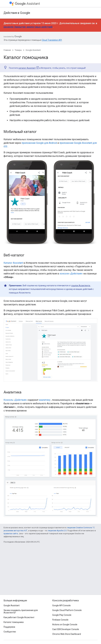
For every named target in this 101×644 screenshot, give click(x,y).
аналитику (45, 400)
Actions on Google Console (65, 625)
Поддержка (9, 627)
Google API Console (61, 605)
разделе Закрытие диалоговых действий (28, 27)
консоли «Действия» (71, 274)
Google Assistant (33, 50)
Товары (18, 50)
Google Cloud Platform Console (67, 610)
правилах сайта (11, 534)
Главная (7, 50)
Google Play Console (62, 615)
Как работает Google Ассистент (19, 617)
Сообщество (10, 632)
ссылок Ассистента (81, 286)
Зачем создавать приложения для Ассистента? (21, 611)
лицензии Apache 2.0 (57, 531)
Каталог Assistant (13, 263)
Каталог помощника (14, 622)
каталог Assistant (27, 68)
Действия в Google (17, 13)
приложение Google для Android (39, 143)
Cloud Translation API (52, 40)
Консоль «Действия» (15, 400)
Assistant (27, 4)
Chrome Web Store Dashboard (67, 634)
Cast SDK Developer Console (66, 629)
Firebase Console (60, 620)
